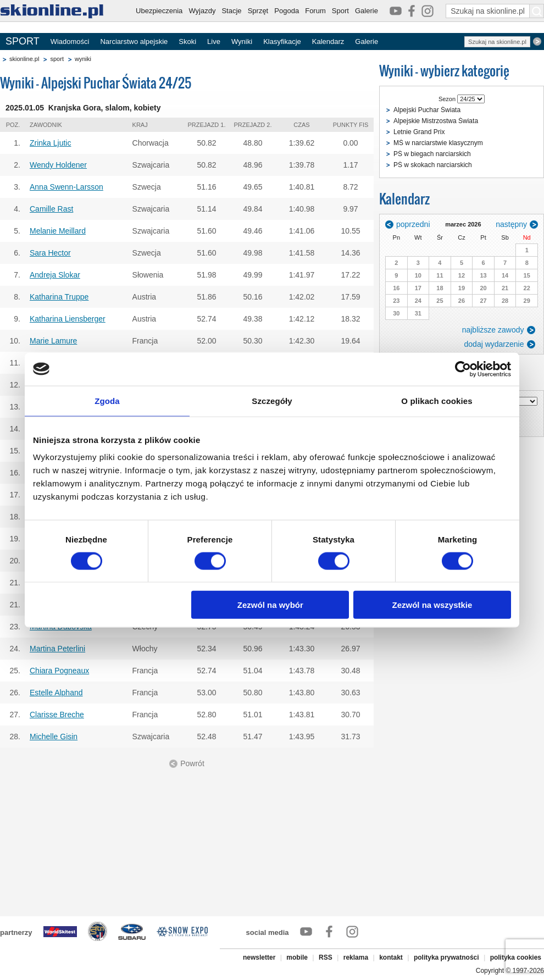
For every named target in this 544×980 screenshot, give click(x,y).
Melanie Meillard (58, 231)
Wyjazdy (202, 11)
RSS (326, 957)
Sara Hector (50, 253)
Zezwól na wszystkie (432, 605)
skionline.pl (24, 59)
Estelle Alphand (56, 693)
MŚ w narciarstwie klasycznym (438, 143)
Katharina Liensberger (68, 319)
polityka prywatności (446, 957)
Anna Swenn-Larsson (66, 187)
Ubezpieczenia (159, 11)
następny (511, 224)
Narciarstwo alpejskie (134, 41)
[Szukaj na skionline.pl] (537, 11)
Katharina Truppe (59, 297)
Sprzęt (258, 11)
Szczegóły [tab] (272, 400)
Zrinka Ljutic (50, 143)
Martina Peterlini (57, 649)
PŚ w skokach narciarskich (433, 165)
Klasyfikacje (282, 41)
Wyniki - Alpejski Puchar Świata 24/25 (96, 83)
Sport (340, 11)
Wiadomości (70, 41)
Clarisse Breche (57, 715)
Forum (315, 11)
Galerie (367, 11)
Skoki (187, 41)
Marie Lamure (53, 341)
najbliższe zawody (493, 330)
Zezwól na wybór (270, 605)
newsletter (259, 957)
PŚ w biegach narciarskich (432, 154)
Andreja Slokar (55, 275)
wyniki (83, 59)
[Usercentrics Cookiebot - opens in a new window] (463, 369)
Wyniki (242, 41)
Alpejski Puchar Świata (427, 110)
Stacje (231, 11)
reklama (356, 957)
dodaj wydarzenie (494, 344)
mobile (297, 957)
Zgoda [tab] (107, 400)
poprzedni (413, 224)
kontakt (391, 957)
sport (57, 59)
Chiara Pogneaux (59, 671)
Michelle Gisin (54, 737)
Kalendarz (328, 41)
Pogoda (287, 11)
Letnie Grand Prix (419, 132)
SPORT (23, 41)
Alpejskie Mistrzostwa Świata (436, 121)
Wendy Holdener (58, 165)
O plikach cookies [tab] (437, 400)
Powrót (192, 763)
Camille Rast (51, 209)
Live (214, 41)
